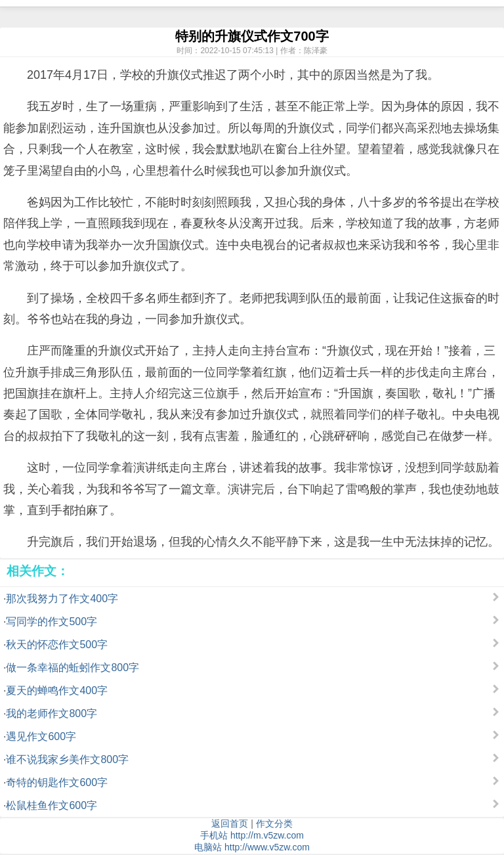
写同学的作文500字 (52, 622)
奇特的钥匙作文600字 (57, 782)
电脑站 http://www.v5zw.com (252, 847)
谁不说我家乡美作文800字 (67, 759)
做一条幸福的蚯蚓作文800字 (73, 668)
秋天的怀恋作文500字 (57, 645)
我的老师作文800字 (52, 713)
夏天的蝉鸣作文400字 (57, 691)
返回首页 (230, 823)
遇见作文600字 (41, 736)
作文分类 (274, 823)
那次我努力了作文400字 (62, 599)
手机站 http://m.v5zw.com (252, 835)
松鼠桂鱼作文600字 (52, 805)
